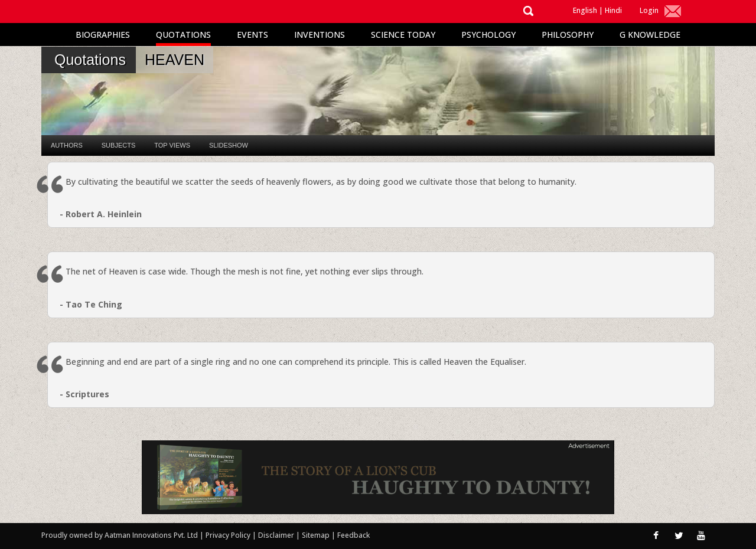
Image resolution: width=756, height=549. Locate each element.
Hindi (613, 10)
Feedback (353, 535)
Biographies (103, 35)
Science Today (403, 35)
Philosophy (568, 35)
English (585, 10)
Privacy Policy (229, 535)
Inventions (320, 35)
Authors (67, 145)
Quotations (183, 35)
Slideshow (229, 145)
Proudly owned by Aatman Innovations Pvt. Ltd (120, 535)
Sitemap (317, 535)
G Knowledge (650, 35)
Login (649, 10)
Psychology (488, 35)
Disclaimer (276, 535)
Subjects (118, 145)
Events (252, 35)
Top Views (172, 145)
